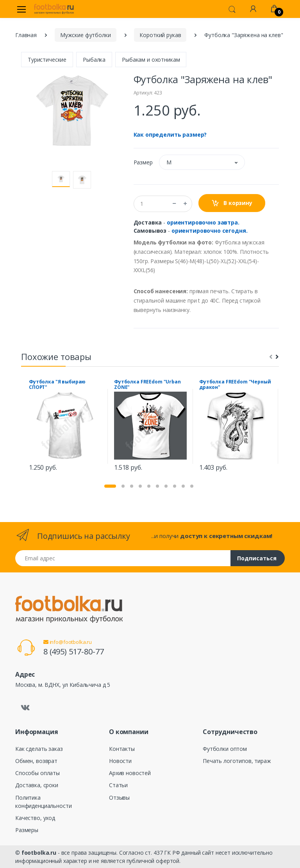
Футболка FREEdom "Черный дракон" (235, 385)
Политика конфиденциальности (43, 802)
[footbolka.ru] (54, 9)
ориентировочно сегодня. (210, 231)
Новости (120, 761)
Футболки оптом (225, 749)
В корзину (232, 203)
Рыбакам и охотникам (151, 60)
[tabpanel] (65, 427)
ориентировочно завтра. (203, 222)
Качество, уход (35, 818)
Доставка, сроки (37, 785)
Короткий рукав (160, 35)
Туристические (47, 60)
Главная (26, 35)
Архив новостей (130, 773)
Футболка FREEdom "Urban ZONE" (147, 385)
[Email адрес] (123, 558)
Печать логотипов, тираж (237, 761)
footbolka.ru (39, 853)
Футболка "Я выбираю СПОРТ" (57, 385)
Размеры (27, 830)
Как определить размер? (170, 135)
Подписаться (257, 558)
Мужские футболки (86, 35)
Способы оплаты (37, 773)
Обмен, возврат (36, 761)
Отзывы (119, 798)
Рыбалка (94, 60)
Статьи (118, 785)
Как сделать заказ (39, 749)
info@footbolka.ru (68, 642)
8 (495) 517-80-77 (74, 651)
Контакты (122, 749)
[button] (232, 9)
